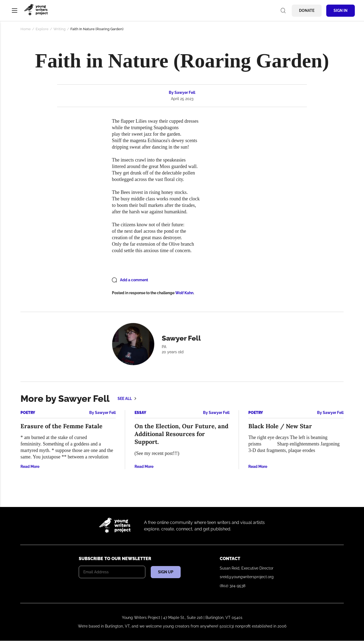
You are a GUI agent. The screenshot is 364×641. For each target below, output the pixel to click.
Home (26, 29)
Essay (140, 413)
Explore (42, 29)
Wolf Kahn (184, 293)
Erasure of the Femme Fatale (61, 426)
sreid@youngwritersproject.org (247, 577)
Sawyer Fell (185, 92)
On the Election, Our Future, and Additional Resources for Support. (181, 434)
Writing (59, 29)
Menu (15, 11)
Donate (307, 11)
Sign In (341, 11)
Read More (30, 467)
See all (125, 399)
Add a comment (134, 280)
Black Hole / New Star (280, 426)
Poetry (28, 413)
